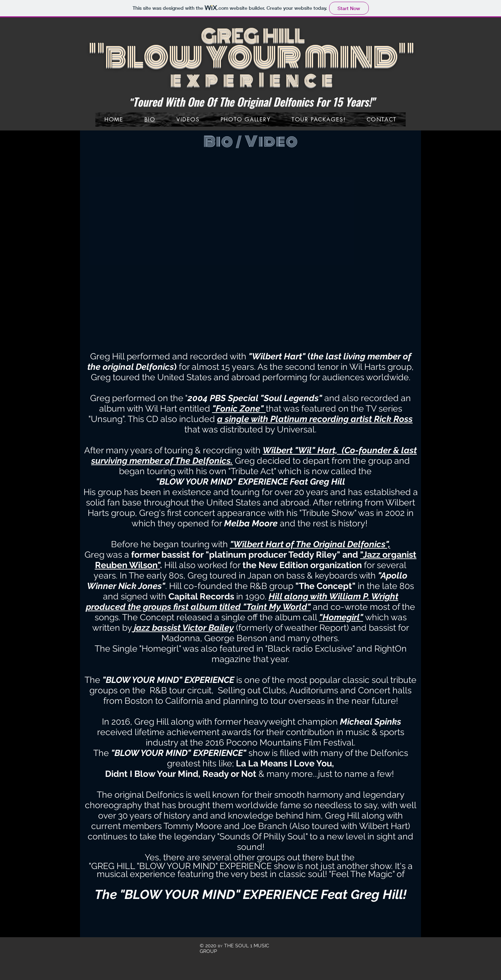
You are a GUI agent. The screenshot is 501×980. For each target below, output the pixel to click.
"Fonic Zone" (238, 408)
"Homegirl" (341, 617)
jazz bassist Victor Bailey (184, 628)
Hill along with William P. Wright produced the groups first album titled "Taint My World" (242, 601)
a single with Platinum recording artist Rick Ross (315, 419)
